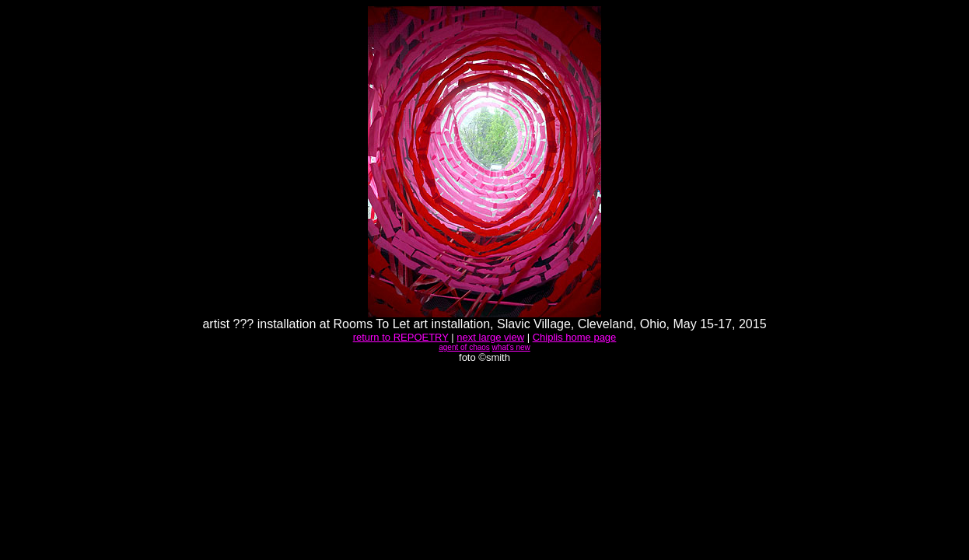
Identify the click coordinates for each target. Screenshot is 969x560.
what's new (511, 347)
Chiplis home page (575, 337)
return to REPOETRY (401, 337)
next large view (490, 337)
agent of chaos (464, 347)
